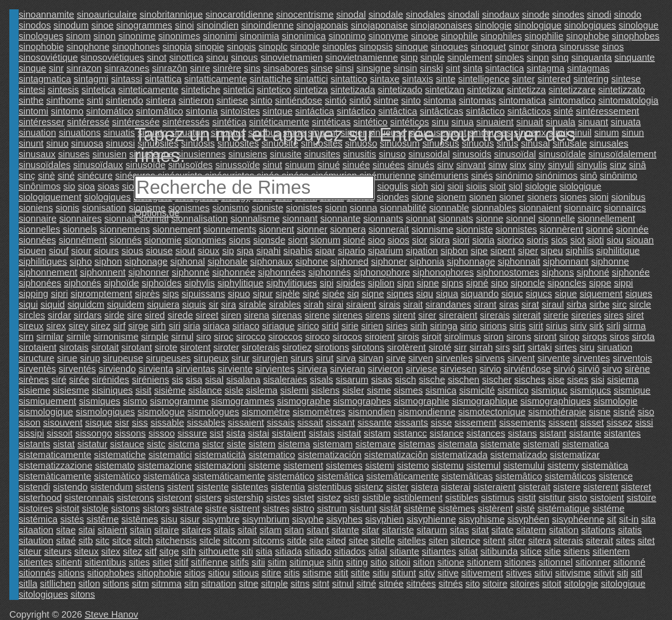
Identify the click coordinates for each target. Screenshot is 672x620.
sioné (354, 240)
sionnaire (38, 218)
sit (612, 519)
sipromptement (101, 294)
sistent (181, 487)
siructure (37, 358)
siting (357, 562)
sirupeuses (168, 358)
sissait (310, 423)
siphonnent (103, 272)
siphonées (40, 283)
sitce (122, 541)
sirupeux (211, 358)
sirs (503, 347)
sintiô (360, 100)
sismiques (100, 401)
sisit (143, 390)
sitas (459, 530)
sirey (78, 326)
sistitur (552, 498)
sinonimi (220, 36)
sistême (103, 519)
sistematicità (220, 455)
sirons (519, 337)
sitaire (166, 530)
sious (132, 251)
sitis (292, 573)
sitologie (581, 584)
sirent (404, 315)
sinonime (137, 36)
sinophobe (588, 36)
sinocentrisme (305, 14)
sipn (406, 283)
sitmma (167, 584)
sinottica (186, 57)
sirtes (566, 347)
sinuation (37, 133)
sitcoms (268, 541)
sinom (78, 36)
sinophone (88, 47)
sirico (308, 326)
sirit (536, 326)
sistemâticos (570, 476)
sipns (452, 283)
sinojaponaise (379, 25)
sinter (523, 79)
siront (545, 337)
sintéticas (331, 122)
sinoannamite (46, 14)
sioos (399, 240)
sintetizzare (572, 90)
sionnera (348, 229)
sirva (346, 358)
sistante (585, 433)
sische (432, 380)
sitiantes (439, 551)
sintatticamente (216, 79)
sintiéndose (298, 100)
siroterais (261, 347)
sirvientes (275, 369)
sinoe (103, 25)
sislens (325, 390)
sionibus (628, 197)
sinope (425, 36)
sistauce (127, 444)
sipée (333, 294)
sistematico (272, 455)
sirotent (196, 347)
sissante (374, 423)
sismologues (213, 412)
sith (189, 551)
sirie (350, 326)
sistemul (483, 465)
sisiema (623, 380)
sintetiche (201, 90)
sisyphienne (431, 519)
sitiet (162, 562)
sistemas (417, 444)
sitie (553, 551)
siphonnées (282, 272)
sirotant (137, 347)
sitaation (36, 530)
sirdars (88, 315)
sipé (311, 294)
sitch (143, 541)
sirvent (521, 358)
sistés (72, 519)
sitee (358, 541)
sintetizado (400, 90)
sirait (413, 304)
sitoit (552, 584)
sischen (463, 380)
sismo (135, 401)
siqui (28, 304)
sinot (157, 57)
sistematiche (120, 455)
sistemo (413, 465)
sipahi (268, 251)
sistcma (184, 444)
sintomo (67, 111)
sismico (513, 390)
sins (252, 68)
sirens (378, 315)
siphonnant (566, 261)
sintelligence (484, 79)
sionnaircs (625, 208)
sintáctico (356, 111)
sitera (540, 541)
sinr (56, 68)
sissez (620, 423)
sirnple (155, 337)
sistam (377, 433)
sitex (111, 551)
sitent (494, 541)
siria (192, 326)
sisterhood (40, 498)
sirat (530, 304)
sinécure (95, 176)
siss (140, 423)
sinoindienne (267, 25)
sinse (322, 68)
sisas (382, 380)
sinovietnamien (291, 57)
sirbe (599, 304)
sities (140, 562)
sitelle (383, 541)
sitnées (421, 584)
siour (81, 251)
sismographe (304, 401)
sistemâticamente (403, 476)
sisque (98, 423)
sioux (209, 251)
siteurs (58, 551)
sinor (519, 47)
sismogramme (179, 401)
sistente (213, 487)
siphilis (580, 251)
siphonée (631, 272)
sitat (480, 530)
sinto (411, 100)
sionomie (163, 240)
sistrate (187, 508)
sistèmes (457, 508)
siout (185, 251)
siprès (147, 294)
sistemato (115, 465)
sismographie (422, 401)
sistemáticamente (229, 476)
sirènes (34, 380)
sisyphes (344, 519)
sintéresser (42, 122)
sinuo (57, 143)
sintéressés (186, 122)
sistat (64, 444)
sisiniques (112, 390)
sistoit (67, 508)
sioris (538, 240)
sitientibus (105, 562)
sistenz (369, 487)
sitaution (36, 541)
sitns (300, 584)
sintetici (239, 90)
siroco (318, 337)
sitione (451, 562)
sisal (214, 380)
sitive (448, 573)
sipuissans (203, 294)
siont (298, 240)
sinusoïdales (45, 165)
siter (517, 541)
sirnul (182, 337)
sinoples (339, 47)
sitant (318, 530)
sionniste (474, 229)
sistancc (410, 433)
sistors (156, 508)
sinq (560, 57)
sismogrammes (243, 401)
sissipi (31, 433)
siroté (440, 347)
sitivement (482, 573)
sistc (156, 444)
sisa (194, 380)
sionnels (80, 229)
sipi (327, 283)
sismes (408, 390)
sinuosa (87, 143)
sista (236, 433)
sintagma (545, 68)
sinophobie (41, 47)
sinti (95, 100)
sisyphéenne (578, 519)
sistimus (498, 498)
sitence (465, 541)
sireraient (458, 315)
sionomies (205, 240)
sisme (379, 390)
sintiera (161, 100)
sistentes (250, 487)
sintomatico (572, 100)
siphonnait (519, 261)
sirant (485, 304)
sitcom (237, 541)
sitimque (307, 562)
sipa (245, 251)
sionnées (37, 240)
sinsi (344, 68)
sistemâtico (519, 476)
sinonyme (388, 36)
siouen (32, 251)
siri (175, 326)
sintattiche (271, 79)
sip (228, 251)
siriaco (246, 326)
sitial (378, 551)
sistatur (92, 444)
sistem (262, 444)
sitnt (321, 584)
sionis (67, 208)
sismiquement (47, 401)
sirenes (348, 315)
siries (397, 326)
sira (229, 304)
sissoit (60, 433)
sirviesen (458, 369)
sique (566, 294)
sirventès (37, 369)
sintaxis (418, 79)
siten (438, 541)
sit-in (629, 519)
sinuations (80, 133)
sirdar (59, 315)
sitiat (468, 551)
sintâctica (397, 111)
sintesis (63, 90)
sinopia (177, 47)
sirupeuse (123, 358)
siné (66, 176)
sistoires (36, 508)
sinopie (209, 47)
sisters (208, 498)
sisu (169, 519)
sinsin (405, 68)
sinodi (599, 14)
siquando (479, 294)
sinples (510, 57)
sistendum (111, 487)
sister (397, 487)
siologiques (107, 197)
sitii (258, 562)
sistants (35, 444)
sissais (280, 423)
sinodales (425, 14)
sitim (277, 562)
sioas (108, 186)
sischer (497, 380)
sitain (141, 530)
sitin (335, 562)
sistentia (288, 487)
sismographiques (556, 401)
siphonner (149, 272)
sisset (592, 423)
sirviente (235, 369)
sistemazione (165, 465)
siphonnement (48, 272)
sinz (618, 165)
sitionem (484, 562)
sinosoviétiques (112, 57)
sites (626, 541)
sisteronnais (89, 498)
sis (177, 380)
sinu (440, 122)
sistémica (38, 519)
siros (619, 337)
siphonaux (271, 261)
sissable (167, 423)
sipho (81, 261)
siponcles (567, 283)
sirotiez (297, 347)
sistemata (458, 444)
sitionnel (556, 562)
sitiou (219, 573)
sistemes (344, 465)
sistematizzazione (56, 465)
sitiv (427, 573)
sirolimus (463, 337)
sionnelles (39, 229)
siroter (226, 347)
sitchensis (176, 541)
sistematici (170, 455)
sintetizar (486, 90)
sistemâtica (340, 476)
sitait (247, 530)
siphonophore (381, 272)
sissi (644, 423)
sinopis (241, 47)
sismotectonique (492, 412)
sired (155, 315)
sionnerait (388, 229)
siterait (599, 541)
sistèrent (496, 508)
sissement (476, 423)
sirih (419, 326)
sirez (101, 326)
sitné (366, 584)
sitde (297, 541)
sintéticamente (279, 122)
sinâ (638, 165)
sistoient (607, 498)
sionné (599, 229)
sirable (252, 304)
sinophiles (501, 36)
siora (440, 240)
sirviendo (117, 369)
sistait (349, 433)
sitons (83, 594)
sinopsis (376, 47)
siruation (615, 347)
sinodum (71, 25)
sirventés (77, 369)
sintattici (311, 79)
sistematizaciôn (396, 455)
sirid (330, 326)
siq (353, 294)
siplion (381, 283)
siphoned (349, 261)
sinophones (136, 47)
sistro (303, 508)
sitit (341, 573)
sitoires (525, 584)
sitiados (350, 551)
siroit (432, 337)
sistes (278, 498)
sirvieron (385, 369)
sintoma (440, 100)
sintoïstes (240, 111)
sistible (376, 498)
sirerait (526, 315)
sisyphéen (528, 519)
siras (509, 304)
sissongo (94, 433)
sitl (637, 573)
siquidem (126, 304)
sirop (569, 337)
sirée (79, 380)
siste (236, 444)
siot (577, 240)
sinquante (634, 57)
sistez (329, 498)
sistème (420, 508)
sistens (150, 487)
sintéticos (409, 122)
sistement (303, 465)
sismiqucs (591, 390)
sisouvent (63, 423)
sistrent (245, 508)
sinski (431, 68)
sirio (469, 326)
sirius (556, 326)
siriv (579, 326)
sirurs (302, 358)
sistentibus (330, 487)
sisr (122, 423)
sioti (596, 240)
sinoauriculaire (107, 14)
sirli (613, 326)
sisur (190, 519)
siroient (379, 337)
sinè (46, 176)
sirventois (632, 358)
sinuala (561, 122)
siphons (558, 272)
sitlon (89, 584)
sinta (473, 68)
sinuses (74, 154)
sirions (493, 326)
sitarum (432, 530)
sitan (294, 530)
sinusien (109, 154)
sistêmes (140, 519)
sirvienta (156, 369)
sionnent (277, 229)
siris (518, 326)
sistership (244, 498)
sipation (422, 251)
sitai (87, 530)
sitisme (317, 573)
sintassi (127, 79)
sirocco (251, 337)
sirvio (490, 369)
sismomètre (266, 412)
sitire (271, 573)
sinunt (31, 143)
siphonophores (443, 272)
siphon (108, 261)
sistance (446, 433)
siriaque (278, 326)
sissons (130, 433)
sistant (553, 433)
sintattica (163, 79)
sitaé (66, 541)
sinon (105, 36)
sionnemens (125, 229)
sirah (313, 304)
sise (556, 380)
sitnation (219, 584)
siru (587, 347)
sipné (477, 283)
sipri (59, 294)
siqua (447, 294)
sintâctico (485, 111)
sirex (56, 326)
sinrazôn (170, 68)
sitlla (28, 584)
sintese (626, 79)
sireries (586, 315)
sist (217, 433)
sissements (522, 423)
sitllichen (58, 584)
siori (461, 240)
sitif (182, 562)
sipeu (552, 251)
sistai (259, 433)
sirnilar (50, 337)
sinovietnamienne (362, 57)
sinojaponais (322, 25)
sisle (234, 390)
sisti (351, 498)
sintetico (274, 90)
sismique (632, 390)
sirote (166, 347)
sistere (567, 487)
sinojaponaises (441, 25)
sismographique (485, 401)
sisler (353, 390)
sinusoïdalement (623, 154)
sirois (409, 337)
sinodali (464, 14)
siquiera (163, 304)
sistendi (35, 487)
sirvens (490, 358)
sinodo (627, 14)
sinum (606, 133)
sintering (591, 79)
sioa (87, 186)
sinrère (227, 68)
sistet (304, 498)
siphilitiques (43, 261)
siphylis (200, 283)
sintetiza (311, 90)
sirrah (481, 347)
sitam (271, 530)
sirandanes (448, 304)
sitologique (623, 584)
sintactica (505, 68)
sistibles (462, 498)
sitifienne (209, 562)
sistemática (167, 476)
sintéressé (88, 122)
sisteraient (494, 487)
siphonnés (330, 272)
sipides (351, 283)
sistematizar (575, 455)
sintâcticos (529, 111)
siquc (512, 294)
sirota (643, 337)
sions (240, 240)
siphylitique (241, 283)
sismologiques (105, 412)
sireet (207, 315)
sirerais (495, 315)
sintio (262, 100)
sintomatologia (628, 100)
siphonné (191, 272)
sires (614, 315)
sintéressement (608, 111)
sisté (525, 508)
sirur (241, 358)
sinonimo (347, 36)
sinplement (470, 57)
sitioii (400, 562)
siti (247, 551)
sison (30, 423)
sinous (245, 57)
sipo (500, 283)
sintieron (196, 100)
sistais (322, 433)
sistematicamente (55, 455)
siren (231, 315)
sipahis (298, 251)
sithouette (219, 551)
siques (639, 294)
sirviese (421, 369)
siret (635, 315)
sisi (598, 380)
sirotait (105, 347)
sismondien (372, 412)
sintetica (99, 90)
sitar (371, 530)
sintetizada (353, 90)
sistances (486, 433)
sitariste (398, 530)
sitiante (404, 551)
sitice (531, 551)
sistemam (333, 444)
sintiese (232, 100)
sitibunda (499, 551)
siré (59, 380)
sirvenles (454, 358)
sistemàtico (117, 476)
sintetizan (445, 90)
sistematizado (518, 455)
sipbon (454, 251)
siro (203, 337)
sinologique (538, 25)
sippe (600, 283)
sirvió (564, 369)
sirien (372, 326)
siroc (224, 337)
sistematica (586, 444)
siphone (312, 261)
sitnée (391, 584)
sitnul (343, 584)
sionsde (269, 240)
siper (528, 251)
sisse (441, 423)
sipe (479, 251)
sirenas (287, 315)
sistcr (213, 444)
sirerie (556, 315)
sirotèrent (406, 347)
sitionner (593, 562)
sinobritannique (171, 14)
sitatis (630, 530)
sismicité (477, 390)
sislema (262, 390)
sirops (594, 337)
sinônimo (618, 176)
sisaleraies (285, 380)
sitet (646, 541)
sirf (119, 326)
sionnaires (80, 218)
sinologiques (590, 25)
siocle (134, 186)
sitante (345, 530)
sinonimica (304, 36)
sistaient (289, 433)
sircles (32, 315)
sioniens (36, 208)
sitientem (611, 551)
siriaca (217, 326)
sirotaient (38, 347)
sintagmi (91, 79)
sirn (26, 337)
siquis (194, 304)
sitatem (531, 530)
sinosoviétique (48, 57)
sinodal (351, 14)
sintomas (477, 100)
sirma (634, 326)
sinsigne (374, 68)
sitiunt (404, 573)
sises (578, 380)
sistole (95, 508)
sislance (205, 390)
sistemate (500, 444)
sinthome (65, 100)
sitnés (450, 584)
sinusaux (37, 154)
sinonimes (179, 36)
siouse (159, 251)
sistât (390, 508)
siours (106, 251)
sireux (31, 326)
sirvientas (196, 369)
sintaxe (385, 79)
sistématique (564, 508)
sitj (623, 573)
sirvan (371, 358)
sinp (409, 57)
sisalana (243, 380)
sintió (336, 100)
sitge (169, 551)
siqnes (400, 294)
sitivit (604, 573)
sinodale (386, 14)
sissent (563, 423)
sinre (200, 68)
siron (493, 337)
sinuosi (120, 143)
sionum (325, 240)
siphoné (593, 272)
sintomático (110, 111)
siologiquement (50, 197)
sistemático (291, 476)
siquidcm (86, 304)
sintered (554, 79)
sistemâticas (467, 476)
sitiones (520, 562)
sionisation (104, 208)
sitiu (381, 573)
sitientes (36, 562)
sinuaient (495, 122)
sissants (411, 423)
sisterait (535, 487)
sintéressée (136, 122)
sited (336, 541)
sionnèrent (561, 229)
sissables (206, 423)
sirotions (332, 347)
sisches (530, 380)
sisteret (636, 487)
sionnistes (516, 229)
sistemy (563, 465)
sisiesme (71, 390)
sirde (114, 315)
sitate (503, 530)
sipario (352, 251)
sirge (138, 326)
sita (648, 519)
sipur (262, 294)
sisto (577, 498)
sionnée (632, 229)
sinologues (41, 36)
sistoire (641, 498)
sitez (132, 551)
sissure (192, 433)
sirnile (78, 337)
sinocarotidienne (239, 14)
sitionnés (37, 573)
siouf (59, 251)
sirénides (111, 380)
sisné (624, 412)
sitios (195, 573)
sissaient (246, 423)
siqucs (539, 294)
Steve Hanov (112, 614)
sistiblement (418, 498)
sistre (216, 508)
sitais (224, 530)
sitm (140, 584)
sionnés (126, 240)
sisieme (35, 390)
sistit (526, 498)
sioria (483, 240)
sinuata (626, 122)
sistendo (70, 487)
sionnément (83, 240)
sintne (386, 100)
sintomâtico (159, 111)
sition (424, 562)
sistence (616, 476)
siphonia (427, 261)
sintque (278, 111)
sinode (536, 14)
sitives (519, 573)
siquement (601, 294)
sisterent (601, 487)
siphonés (83, 283)
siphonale (228, 261)
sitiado (318, 551)
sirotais (74, 347)
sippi (623, 283)
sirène (637, 369)
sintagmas (588, 68)
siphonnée (234, 272)
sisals (322, 380)
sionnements (230, 229)
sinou (217, 57)
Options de (157, 213)
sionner (312, 229)
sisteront (175, 498)
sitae (66, 530)
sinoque (412, 47)
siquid (53, 304)
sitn (192, 584)
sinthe (31, 100)
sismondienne (427, 412)
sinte (446, 79)
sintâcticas (441, 111)
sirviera (312, 369)
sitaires (196, 530)
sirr (461, 347)
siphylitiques (291, 283)
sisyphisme (482, 519)
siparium (385, 251)
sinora (544, 47)
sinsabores (286, 68)
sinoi (185, 25)
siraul (553, 304)
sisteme (264, 465)
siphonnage (471, 261)
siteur (30, 551)
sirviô (589, 369)
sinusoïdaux (98, 165)
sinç (27, 176)
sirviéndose (527, 369)
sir (213, 304)
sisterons (135, 498)
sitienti (69, 562)
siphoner (389, 261)
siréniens (150, 380)
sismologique (46, 412)
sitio (379, 562)
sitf (151, 551)
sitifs (240, 562)
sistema (294, 444)
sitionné (629, 562)
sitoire (495, 584)
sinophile (459, 36)
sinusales (609, 143)
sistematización (330, 455)
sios (560, 240)
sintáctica (315, 111)
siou (615, 240)
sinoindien (217, 25)
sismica (441, 390)
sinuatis (119, 133)
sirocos (347, 337)
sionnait (120, 218)
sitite (360, 573)
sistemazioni (220, 465)
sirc (619, 304)
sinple (433, 57)
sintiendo (125, 100)
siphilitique (618, 251)
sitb (86, 541)
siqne (373, 294)
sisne (600, 412)
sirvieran (348, 369)
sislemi (294, 390)
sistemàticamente (55, 476)
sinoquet (489, 47)
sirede (180, 315)
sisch (406, 380)
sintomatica (522, 100)
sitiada (288, 551)
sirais (390, 304)
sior (420, 240)
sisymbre (221, 519)
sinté (563, 111)
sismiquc (549, 390)
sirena (256, 315)
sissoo (162, 433)
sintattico (349, 79)
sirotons (368, 347)
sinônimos (40, 186)
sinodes (568, 14)
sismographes (362, 401)
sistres (276, 508)
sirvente (554, 358)
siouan (640, 240)
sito (472, 584)
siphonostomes (508, 272)
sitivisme (573, 573)
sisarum (352, 380)
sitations (598, 530)
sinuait (530, 122)
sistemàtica (605, 465)
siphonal (188, 261)
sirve (396, 358)
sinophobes (636, 36)
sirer (427, 315)
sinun (633, 133)
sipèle (287, 294)
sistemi (380, 465)
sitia (264, 551)
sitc (103, 541)
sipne (428, 283)
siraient (361, 304)
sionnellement (606, 218)
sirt (519, 347)
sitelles (412, 541)
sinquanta (591, 57)
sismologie (616, 401)
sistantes (622, 433)
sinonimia (259, 36)
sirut (325, 358)
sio (70, 186)
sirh (158, 326)
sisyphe (308, 519)
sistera (425, 487)
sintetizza (526, 90)
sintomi (33, 111)
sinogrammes (144, 25)
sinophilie (544, 36)
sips (171, 294)
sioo (376, 240)
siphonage (146, 261)
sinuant (593, 122)
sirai (335, 304)
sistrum (332, 508)
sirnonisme (116, 337)
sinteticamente (148, 90)
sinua (462, 122)
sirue (67, 358)
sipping (33, 294)
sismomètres (319, 412)
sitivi (543, 573)
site (317, 541)
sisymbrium (266, 519)
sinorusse (580, 47)
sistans (522, 433)
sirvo (612, 369)
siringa (444, 326)
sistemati (541, 444)
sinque (32, 68)
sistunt (363, 508)
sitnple (274, 584)
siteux (86, 551)
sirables (285, 304)
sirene (317, 315)
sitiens (577, 551)
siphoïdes (162, 283)
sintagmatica (45, 79)
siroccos (285, 337)
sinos (613, 47)
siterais (568, 541)
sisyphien (385, 519)
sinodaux (501, 14)
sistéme (608, 508)
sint (453, 68)
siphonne (610, 261)
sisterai (456, 487)
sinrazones (127, 68)
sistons (126, 508)
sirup (90, 358)
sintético (370, 122)
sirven (421, 358)
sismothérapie (557, 412)
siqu (425, 294)
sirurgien (270, 358)
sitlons (116, 584)
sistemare (375, 444)
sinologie (493, 25)
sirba (577, 304)
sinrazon (84, 68)
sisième (170, 390)
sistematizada (459, 455)
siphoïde (121, 283)
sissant (340, 423)
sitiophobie (160, 573)
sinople (305, 47)
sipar (325, 251)
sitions (72, 573)
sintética (229, 122)
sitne (248, 584)
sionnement (177, 229)
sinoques (449, 47)
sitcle (210, 541)
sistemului (524, 465)
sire (134, 315)
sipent (503, 251)
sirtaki (540, 347)
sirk (597, 326)
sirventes (591, 358)
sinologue (638, 25)
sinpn (538, 57)
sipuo (239, 294)
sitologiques (43, 594)
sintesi (32, 90)
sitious (246, 573)
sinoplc (273, 47)
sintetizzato (622, 90)
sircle (640, 304)
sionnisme (433, 229)
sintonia (202, 111)
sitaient (112, 530)
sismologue (161, 412)
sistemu (448, 465)
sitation (563, 530)
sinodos (35, 25)
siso (646, 412)
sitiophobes (111, 573)
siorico (511, 240)
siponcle (528, 283)
